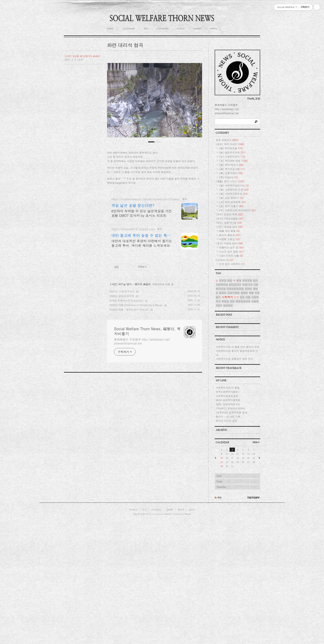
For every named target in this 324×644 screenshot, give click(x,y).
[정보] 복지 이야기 (230, 268)
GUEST (181, 29)
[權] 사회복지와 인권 (234, 313)
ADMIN (197, 29)
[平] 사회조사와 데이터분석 (238, 334)
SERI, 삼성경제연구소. (228, 528)
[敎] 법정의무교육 (232, 276)
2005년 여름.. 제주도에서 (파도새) (129, 425)
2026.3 (256, 566)
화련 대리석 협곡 (125, 45)
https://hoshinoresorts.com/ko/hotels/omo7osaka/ (146, 315)
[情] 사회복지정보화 (233, 318)
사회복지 (227, 421)
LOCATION (163, 29)
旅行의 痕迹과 (143, 400)
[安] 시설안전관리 (232, 280)
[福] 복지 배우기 (231, 289)
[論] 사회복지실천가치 (234, 309)
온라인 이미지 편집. (227, 545)
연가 (255, 404)
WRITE (214, 29)
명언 (230, 404)
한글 (242, 421)
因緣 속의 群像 (229, 355)
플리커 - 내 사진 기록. (229, 540)
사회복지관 (222, 408)
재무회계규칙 (243, 425)
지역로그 (133, 634)
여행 (248, 421)
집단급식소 (235, 408)
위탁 (232, 425)
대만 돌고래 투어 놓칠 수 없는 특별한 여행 (141, 351)
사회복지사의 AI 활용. (228, 512)
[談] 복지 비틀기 (231, 330)
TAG (146, 29)
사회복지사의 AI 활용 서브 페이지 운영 (238, 471)
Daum (168, 638)
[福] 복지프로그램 (232, 293)
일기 (218, 421)
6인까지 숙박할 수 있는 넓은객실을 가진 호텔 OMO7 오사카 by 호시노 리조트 (142, 329)
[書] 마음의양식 (231, 297)
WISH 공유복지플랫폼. (228, 524)
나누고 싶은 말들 (231, 375)
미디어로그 (156, 634)
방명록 (170, 634)
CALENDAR (129, 29)
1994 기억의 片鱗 (231, 380)
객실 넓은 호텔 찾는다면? (133, 321)
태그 (144, 634)
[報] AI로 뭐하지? (231, 322)
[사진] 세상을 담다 (121, 400)
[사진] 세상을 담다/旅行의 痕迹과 (82, 56)
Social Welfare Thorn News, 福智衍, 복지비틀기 (147, 447)
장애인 (244, 417)
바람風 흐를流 (230, 363)
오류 (257, 417)
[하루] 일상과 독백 (229, 338)
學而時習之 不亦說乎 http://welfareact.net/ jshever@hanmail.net (142, 457)
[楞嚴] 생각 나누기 (230, 305)
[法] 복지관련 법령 (233, 285)
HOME (110, 29)
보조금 (223, 404)
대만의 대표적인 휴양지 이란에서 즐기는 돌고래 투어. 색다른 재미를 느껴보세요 (142, 359)
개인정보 (228, 429)
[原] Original (228, 301)
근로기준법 (233, 417)
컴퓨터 (223, 417)
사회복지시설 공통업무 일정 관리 (234, 483)
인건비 (248, 413)
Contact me (225, 384)
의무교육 (247, 404)
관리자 (181, 634)
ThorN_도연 (139, 638)
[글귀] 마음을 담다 (229, 367)
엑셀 (251, 417)
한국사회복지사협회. (227, 516)
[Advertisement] (155, 88)
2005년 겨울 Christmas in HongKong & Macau (136, 421)
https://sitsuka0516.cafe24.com (133, 345)
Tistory (188, 638)
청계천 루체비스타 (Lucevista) (126, 416)
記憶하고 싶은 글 (231, 371)
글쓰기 (192, 634)
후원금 (225, 425)
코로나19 (247, 408)
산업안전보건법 (235, 413)
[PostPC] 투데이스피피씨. (231, 532)
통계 (239, 404)
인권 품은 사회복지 (232, 388)
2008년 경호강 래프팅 (122, 412)
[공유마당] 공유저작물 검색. (232, 536)
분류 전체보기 (227, 264)
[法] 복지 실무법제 (233, 326)
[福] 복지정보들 (231, 272)
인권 (236, 421)
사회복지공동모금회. (227, 520)
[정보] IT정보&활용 (230, 342)
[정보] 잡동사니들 (229, 346)
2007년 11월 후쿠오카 (122, 407)
